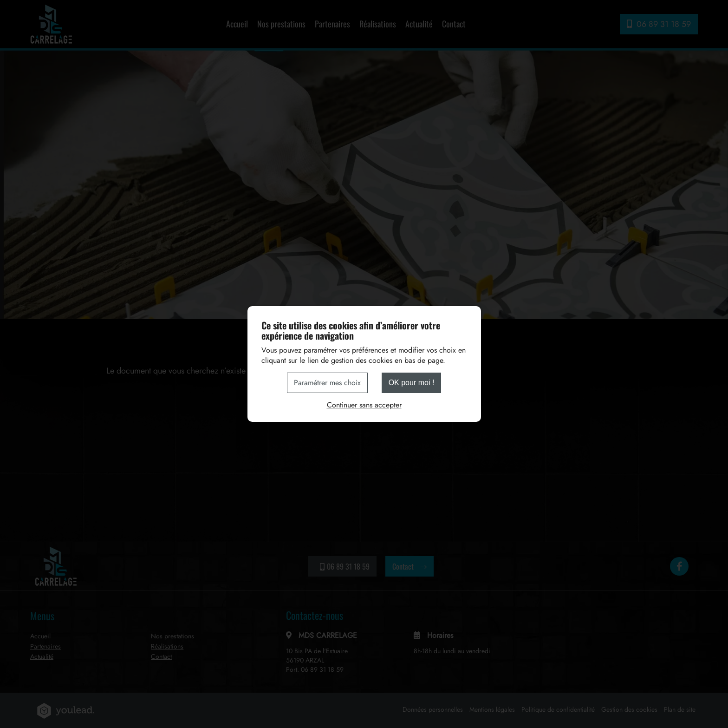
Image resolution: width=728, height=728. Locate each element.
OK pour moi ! (412, 383)
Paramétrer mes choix (327, 383)
